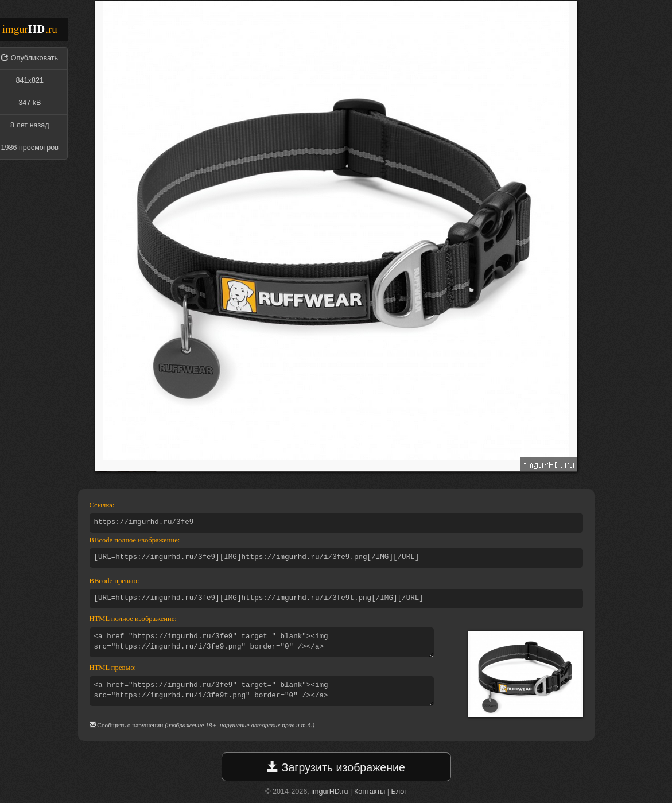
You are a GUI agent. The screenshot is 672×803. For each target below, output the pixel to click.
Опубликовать (34, 58)
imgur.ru (30, 29)
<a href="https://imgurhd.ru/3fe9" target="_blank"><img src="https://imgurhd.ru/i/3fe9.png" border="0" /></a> (262, 642)
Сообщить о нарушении (130, 725)
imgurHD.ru (329, 792)
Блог (399, 792)
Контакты (370, 792)
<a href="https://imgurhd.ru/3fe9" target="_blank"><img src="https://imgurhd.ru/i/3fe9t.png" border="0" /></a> (262, 691)
